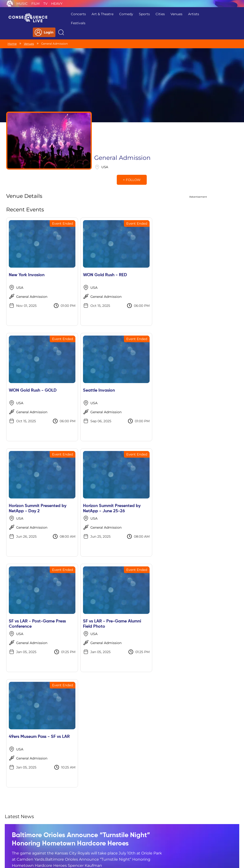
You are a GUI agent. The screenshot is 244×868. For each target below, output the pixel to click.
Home (12, 34)
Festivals (63, 23)
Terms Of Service (91, 838)
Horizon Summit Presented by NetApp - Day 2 (89, 368)
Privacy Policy (59, 838)
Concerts (63, 14)
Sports (129, 14)
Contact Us (120, 838)
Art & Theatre (87, 14)
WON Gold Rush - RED (89, 248)
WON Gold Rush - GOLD (149, 248)
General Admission (32, 269)
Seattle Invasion (25, 363)
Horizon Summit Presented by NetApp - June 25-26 (147, 368)
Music (22, 4)
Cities (145, 14)
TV (45, 4)
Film (35, 4)
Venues (161, 14)
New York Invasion (27, 248)
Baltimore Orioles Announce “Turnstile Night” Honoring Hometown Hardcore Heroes (70, 587)
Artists (178, 14)
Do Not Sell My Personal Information (166, 838)
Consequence (10, 4)
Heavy (57, 4)
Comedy (111, 14)
